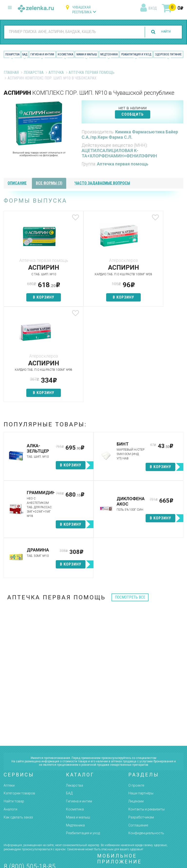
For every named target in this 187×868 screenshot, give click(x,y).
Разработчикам (141, 726)
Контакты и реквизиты (146, 718)
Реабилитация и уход (136, 54)
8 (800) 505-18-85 (30, 775)
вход (153, 8)
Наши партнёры (141, 702)
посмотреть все (130, 506)
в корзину (33, 297)
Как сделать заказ (18, 726)
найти (163, 32)
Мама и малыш (87, 54)
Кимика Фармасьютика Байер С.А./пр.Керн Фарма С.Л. (130, 134)
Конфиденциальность (146, 742)
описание (17, 183)
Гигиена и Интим (42, 54)
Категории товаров (19, 702)
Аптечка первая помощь (92, 73)
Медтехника (109, 54)
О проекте (136, 694)
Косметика (65, 54)
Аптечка (56, 73)
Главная (11, 73)
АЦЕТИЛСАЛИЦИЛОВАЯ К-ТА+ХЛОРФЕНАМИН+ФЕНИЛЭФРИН (119, 153)
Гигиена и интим (79, 710)
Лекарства (12, 54)
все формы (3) (49, 183)
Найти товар (14, 710)
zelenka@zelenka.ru (21, 804)
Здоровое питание (168, 54)
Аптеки (9, 694)
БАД (25, 54)
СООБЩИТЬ (133, 114)
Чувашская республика (82, 10)
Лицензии (136, 710)
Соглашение (138, 734)
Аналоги (10, 718)
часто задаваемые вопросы (102, 183)
